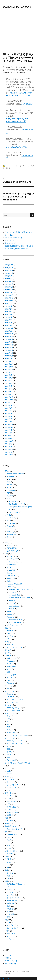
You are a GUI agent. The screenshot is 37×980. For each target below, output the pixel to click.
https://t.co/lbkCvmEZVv (16, 147)
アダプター (11, 925)
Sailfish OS (13, 600)
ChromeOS (11, 576)
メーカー (8, 768)
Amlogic (10, 485)
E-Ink (9, 862)
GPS (8, 799)
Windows (10, 617)
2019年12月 (9, 361)
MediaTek (11, 518)
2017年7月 (9, 433)
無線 (6, 832)
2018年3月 (9, 419)
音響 (9, 168)
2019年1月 (9, 391)
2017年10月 (9, 427)
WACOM (10, 854)
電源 (6, 920)
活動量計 (10, 815)
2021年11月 (9, 298)
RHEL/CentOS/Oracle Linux (19, 598)
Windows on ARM (16, 620)
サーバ (7, 653)
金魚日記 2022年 (11, 240)
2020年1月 (9, 358)
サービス (8, 655)
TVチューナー (12, 801)
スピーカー (11, 936)
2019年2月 (9, 389)
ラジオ (9, 848)
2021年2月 (9, 323)
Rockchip (10, 532)
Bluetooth (29, 166)
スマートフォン (10, 691)
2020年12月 (9, 328)
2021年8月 (9, 306)
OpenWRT (13, 592)
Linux (9, 587)
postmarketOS (14, 595)
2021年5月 (9, 314)
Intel (9, 499)
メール (9, 669)
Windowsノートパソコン (16, 744)
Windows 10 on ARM (15, 700)
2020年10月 (9, 334)
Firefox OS (11, 578)
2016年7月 (9, 447)
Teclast (10, 774)
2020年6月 (9, 345)
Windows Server (15, 622)
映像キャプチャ (12, 812)
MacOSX (12, 570)
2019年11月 (9, 364)
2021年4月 (9, 317)
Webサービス (12, 658)
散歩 (8, 906)
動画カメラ (11, 644)
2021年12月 (9, 295)
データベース (12, 666)
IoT (6, 543)
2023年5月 (9, 281)
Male (9, 771)
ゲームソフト (12, 892)
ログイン (8, 955)
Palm (9, 611)
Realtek (10, 526)
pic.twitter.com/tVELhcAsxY (18, 96)
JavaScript (11, 757)
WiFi (9, 727)
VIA (8, 540)
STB (6, 628)
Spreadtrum (11, 534)
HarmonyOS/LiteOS (15, 584)
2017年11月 (9, 425)
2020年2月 (9, 356)
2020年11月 (9, 331)
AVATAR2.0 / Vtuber (15, 884)
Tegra (9, 537)
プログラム (9, 755)
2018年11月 (9, 397)
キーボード (11, 782)
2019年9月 (9, 369)
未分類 (7, 823)
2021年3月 (9, 320)
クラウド (10, 664)
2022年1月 (9, 292)
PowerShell (11, 760)
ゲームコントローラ (14, 785)
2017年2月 (9, 438)
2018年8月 (9, 405)
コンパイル (11, 895)
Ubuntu (12, 603)
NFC (8, 837)
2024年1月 (9, 276)
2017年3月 (9, 436)
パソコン (8, 746)
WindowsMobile (13, 625)
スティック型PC (11, 675)
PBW (9, 887)
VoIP (9, 722)
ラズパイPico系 (12, 551)
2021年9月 (9, 303)
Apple (9, 488)
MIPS (9, 521)
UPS (8, 804)
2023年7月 (9, 279)
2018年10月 (9, 400)
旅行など (10, 909)
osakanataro (10, 166)
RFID (9, 840)
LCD (8, 865)
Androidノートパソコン (15, 741)
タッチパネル (12, 788)
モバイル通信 (12, 733)
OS (6, 554)
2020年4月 (9, 350)
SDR (8, 843)
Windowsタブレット (14, 711)
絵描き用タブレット (12, 851)
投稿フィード (10, 958)
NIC (8, 719)
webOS (11, 609)
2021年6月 (9, 312)
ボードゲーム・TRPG (15, 898)
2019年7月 (9, 375)
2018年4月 (9, 416)
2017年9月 (9, 430)
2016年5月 (9, 452)
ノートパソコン (10, 738)
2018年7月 (9, 408)
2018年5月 (9, 414)
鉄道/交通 (10, 914)
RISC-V (10, 529)
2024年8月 (9, 270)
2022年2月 (9, 290)
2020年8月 (9, 339)
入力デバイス (10, 779)
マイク (9, 939)
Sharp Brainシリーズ (15, 829)
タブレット (9, 705)
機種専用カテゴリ (11, 826)
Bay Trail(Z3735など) (17, 504)
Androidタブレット (14, 708)
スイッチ (10, 730)
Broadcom (11, 490)
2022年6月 (9, 284)
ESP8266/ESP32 (13, 548)
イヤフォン (11, 933)
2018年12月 (9, 394)
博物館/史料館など (13, 900)
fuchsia (10, 581)
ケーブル (10, 873)
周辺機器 (8, 793)
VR (8, 867)
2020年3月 (9, 353)
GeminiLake (14, 512)
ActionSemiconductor (15, 474)
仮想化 (7, 777)
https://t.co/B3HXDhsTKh (21, 93)
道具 (6, 870)
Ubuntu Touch (14, 606)
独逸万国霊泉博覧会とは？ (14, 238)
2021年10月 (9, 301)
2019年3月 (9, 386)
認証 (8, 672)
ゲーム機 (8, 650)
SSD (8, 688)
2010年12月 (9, 455)
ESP (8, 493)
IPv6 (9, 716)
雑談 (6, 881)
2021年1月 (9, 325)
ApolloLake (13, 501)
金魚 (8, 911)
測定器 (9, 876)
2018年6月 (9, 411)
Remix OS (13, 565)
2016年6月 (9, 449)
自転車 (7, 856)
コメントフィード (11, 961)
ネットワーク (10, 713)
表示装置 (8, 859)
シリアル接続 (12, 807)
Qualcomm (11, 523)
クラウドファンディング (14, 647)
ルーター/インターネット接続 (17, 735)
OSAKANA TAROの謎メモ (17, 7)
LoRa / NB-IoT (13, 834)
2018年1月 (9, 422)
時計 (6, 818)
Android (10, 556)
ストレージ (9, 686)
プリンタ (10, 810)
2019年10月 (9, 367)
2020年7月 (9, 342)
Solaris (9, 614)
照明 (8, 878)
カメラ (7, 642)
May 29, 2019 (27, 104)
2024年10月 (9, 268)
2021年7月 (9, 309)
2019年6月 (9, 378)
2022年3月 (9, 287)
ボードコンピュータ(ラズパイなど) (17, 763)
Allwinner (11, 477)
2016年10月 (9, 441)
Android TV (13, 559)
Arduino (10, 545)
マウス (9, 790)
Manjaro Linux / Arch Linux (20, 589)
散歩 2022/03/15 (11, 243)
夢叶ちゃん (11, 903)
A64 (10, 479)
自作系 (9, 752)
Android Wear (14, 562)
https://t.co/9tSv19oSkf (16, 121)
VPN (8, 724)
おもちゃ (8, 639)
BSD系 (9, 573)
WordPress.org (11, 963)
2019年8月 (9, 372)
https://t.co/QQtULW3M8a (17, 119)
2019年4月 (9, 383)
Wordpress (11, 661)
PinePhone (11, 697)
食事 (8, 917)
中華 (8, 749)
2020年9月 (9, 336)
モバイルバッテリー (14, 928)
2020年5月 (9, 347)
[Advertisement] (18, 33)
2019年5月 (9, 380)
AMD (9, 482)
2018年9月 (9, 402)
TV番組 (9, 889)
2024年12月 (9, 265)
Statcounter (5, 979)
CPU (6, 471)
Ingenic (10, 496)
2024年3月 (9, 273)
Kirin (9, 515)
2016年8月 (9, 444)
